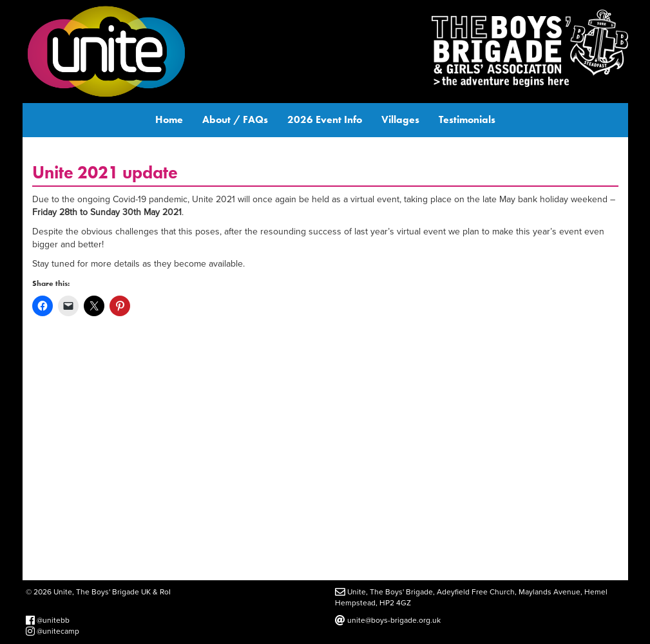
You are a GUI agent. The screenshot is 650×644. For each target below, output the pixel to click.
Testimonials (467, 119)
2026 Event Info (325, 119)
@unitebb (48, 620)
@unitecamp (53, 631)
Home (169, 119)
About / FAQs (235, 119)
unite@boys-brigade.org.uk (388, 620)
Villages (400, 119)
